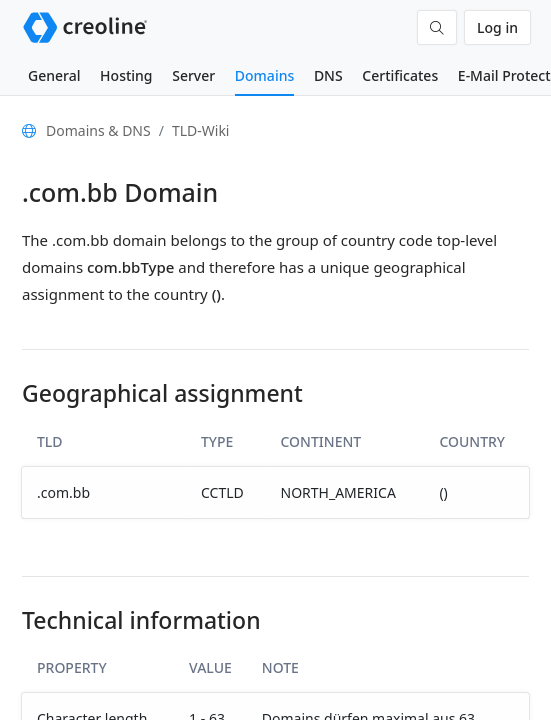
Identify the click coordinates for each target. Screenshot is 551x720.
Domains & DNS (98, 130)
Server (193, 75)
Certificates (400, 75)
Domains (264, 75)
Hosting (126, 75)
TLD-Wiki (201, 130)
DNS (328, 75)
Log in (497, 27)
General (54, 75)
